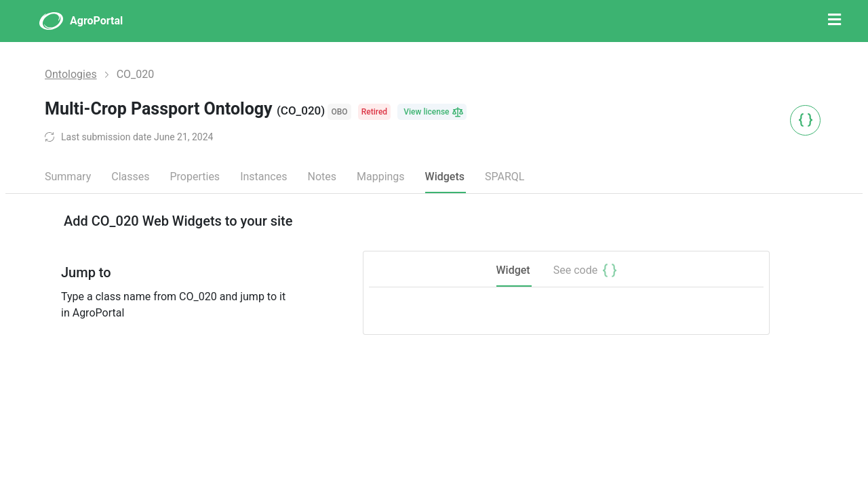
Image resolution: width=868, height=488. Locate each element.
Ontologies (71, 74)
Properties (195, 177)
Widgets (445, 177)
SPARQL (505, 177)
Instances (263, 177)
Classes (130, 177)
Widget (513, 270)
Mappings (381, 177)
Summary (68, 177)
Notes (322, 177)
